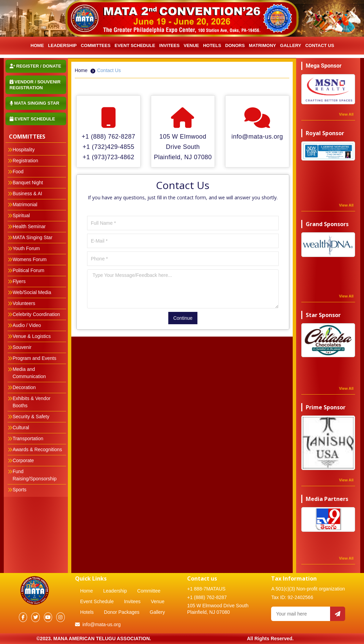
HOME (37, 45)
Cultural (21, 428)
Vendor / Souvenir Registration (35, 85)
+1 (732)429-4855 (108, 147)
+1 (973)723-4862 (108, 157)
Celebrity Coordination (37, 314)
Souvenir (22, 347)
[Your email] (301, 614)
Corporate (23, 460)
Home (81, 70)
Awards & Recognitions (37, 449)
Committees (96, 45)
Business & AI (27, 194)
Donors (235, 45)
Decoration (24, 387)
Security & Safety (31, 417)
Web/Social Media (32, 292)
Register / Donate (35, 66)
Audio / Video (27, 325)
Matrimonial (25, 204)
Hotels (212, 45)
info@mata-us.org (257, 137)
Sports (20, 490)
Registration (26, 161)
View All (346, 114)
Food (18, 172)
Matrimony (262, 45)
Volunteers (24, 303)
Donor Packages (122, 612)
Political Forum (29, 270)
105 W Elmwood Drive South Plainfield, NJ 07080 (183, 147)
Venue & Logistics (32, 336)
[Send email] (338, 614)
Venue (191, 45)
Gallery (291, 45)
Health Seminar (29, 226)
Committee (149, 591)
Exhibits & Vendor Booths (32, 402)
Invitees (132, 601)
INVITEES (169, 45)
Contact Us (320, 45)
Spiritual (21, 215)
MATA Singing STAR (34, 103)
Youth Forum (26, 248)
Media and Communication (29, 373)
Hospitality (24, 150)
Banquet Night (28, 183)
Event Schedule (135, 45)
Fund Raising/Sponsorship (35, 475)
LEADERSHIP (62, 45)
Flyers (19, 281)
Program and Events (35, 358)
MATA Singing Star (33, 237)
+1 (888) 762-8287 (108, 137)
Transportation (28, 438)
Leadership (115, 591)
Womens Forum (30, 259)
